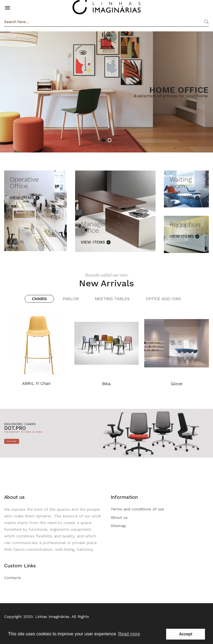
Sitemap (118, 526)
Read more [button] (129, 634)
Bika (106, 384)
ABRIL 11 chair (37, 384)
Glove (177, 384)
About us (119, 517)
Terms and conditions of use (137, 509)
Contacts (13, 578)
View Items (22, 198)
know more (12, 441)
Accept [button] (186, 634)
